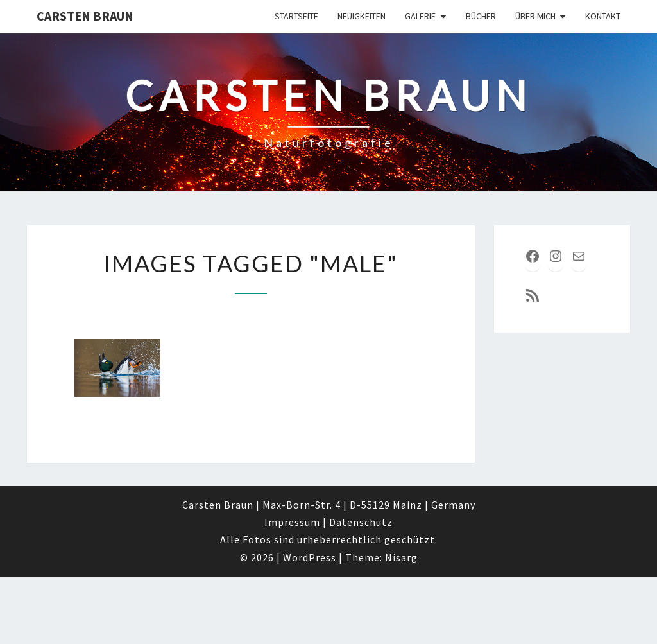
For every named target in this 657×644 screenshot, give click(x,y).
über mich (535, 16)
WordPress (310, 557)
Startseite (296, 16)
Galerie (420, 16)
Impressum (292, 522)
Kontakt (603, 16)
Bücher (481, 16)
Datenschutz (361, 522)
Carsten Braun (85, 16)
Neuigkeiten (362, 16)
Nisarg (401, 557)
